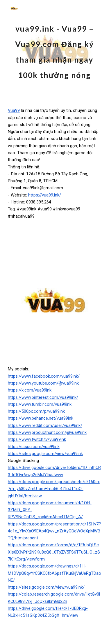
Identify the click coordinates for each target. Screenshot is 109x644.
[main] (55, 49)
